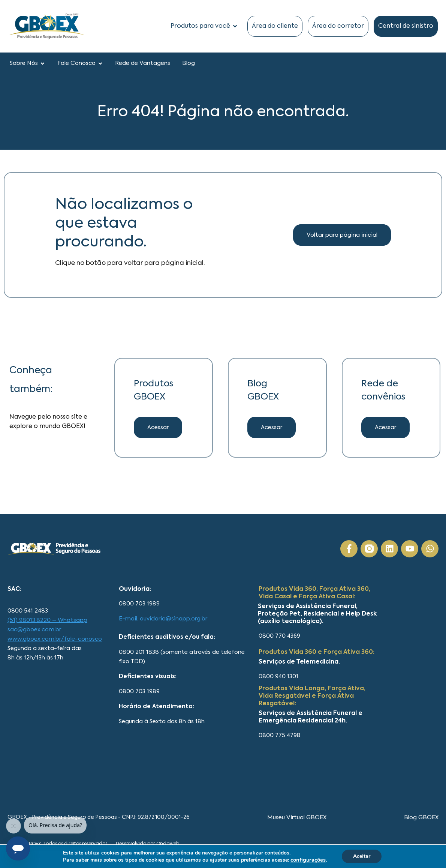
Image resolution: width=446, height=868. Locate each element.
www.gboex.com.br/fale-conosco (55, 639)
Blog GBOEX (421, 818)
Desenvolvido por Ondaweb (147, 844)
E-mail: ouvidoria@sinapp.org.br (163, 619)
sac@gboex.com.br (34, 630)
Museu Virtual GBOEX (297, 818)
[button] (272, 427)
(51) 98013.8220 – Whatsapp (47, 620)
